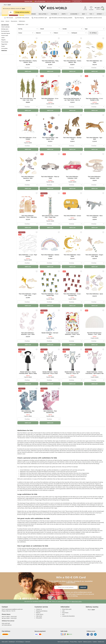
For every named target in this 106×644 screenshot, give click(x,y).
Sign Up (83, 587)
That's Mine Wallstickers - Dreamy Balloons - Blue (72, 62)
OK (11, 12)
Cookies (95, 642)
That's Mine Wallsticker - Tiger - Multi (95, 138)
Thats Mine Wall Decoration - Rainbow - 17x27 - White (95, 334)
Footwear (55, 14)
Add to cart (28, 71)
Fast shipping (79, 18)
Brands (34, 14)
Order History (40, 614)
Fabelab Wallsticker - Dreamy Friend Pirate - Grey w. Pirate (50, 373)
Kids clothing (43, 14)
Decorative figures (6, 33)
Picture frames (5, 42)
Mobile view (101, 642)
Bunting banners (5, 31)
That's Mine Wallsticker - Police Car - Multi (50, 177)
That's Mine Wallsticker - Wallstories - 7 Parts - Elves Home (28, 217)
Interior (100, 14)
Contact (5, 607)
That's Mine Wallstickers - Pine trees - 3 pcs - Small (28, 99)
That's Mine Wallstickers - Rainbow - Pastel (50, 256)
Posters (3, 46)
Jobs (63, 611)
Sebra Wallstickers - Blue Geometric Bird (28, 412)
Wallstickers (22, 21)
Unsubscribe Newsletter (68, 616)
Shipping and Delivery (42, 611)
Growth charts (5, 36)
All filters (93, 33)
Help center (39, 616)
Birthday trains (5, 29)
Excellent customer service (94, 18)
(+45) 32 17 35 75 (10, 611)
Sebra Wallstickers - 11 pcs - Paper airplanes (28, 256)
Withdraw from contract (8, 621)
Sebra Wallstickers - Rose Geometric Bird (50, 412)
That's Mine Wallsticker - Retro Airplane (95, 217)
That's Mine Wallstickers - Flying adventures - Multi (50, 62)
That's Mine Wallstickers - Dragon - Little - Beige (95, 256)
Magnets (3, 40)
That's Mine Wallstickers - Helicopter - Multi (95, 177)
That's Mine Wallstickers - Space (95, 294)
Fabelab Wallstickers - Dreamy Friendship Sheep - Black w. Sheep (28, 373)
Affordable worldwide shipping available (61, 18)
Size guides (39, 618)
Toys (92, 14)
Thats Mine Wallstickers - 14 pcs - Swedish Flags (50, 295)
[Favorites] (37, 38)
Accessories (75, 14)
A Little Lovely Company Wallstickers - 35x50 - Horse (72, 334)
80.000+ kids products (22, 18)
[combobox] (28, 68)
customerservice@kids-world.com (14, 609)
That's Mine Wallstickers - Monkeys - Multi (72, 138)
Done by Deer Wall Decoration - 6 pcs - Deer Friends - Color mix (72, 99)
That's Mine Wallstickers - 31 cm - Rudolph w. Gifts (95, 99)
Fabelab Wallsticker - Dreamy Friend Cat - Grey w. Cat (72, 373)
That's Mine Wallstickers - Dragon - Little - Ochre (28, 295)
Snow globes (4, 48)
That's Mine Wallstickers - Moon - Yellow (72, 256)
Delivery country (87, 642)
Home (2, 21)
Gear (84, 14)
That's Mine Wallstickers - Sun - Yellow (95, 62)
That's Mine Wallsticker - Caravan (72, 216)
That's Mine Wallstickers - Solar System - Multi (50, 138)
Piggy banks (4, 44)
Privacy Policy (73, 642)
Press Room (65, 613)
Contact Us (39, 609)
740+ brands (9, 18)
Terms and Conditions (63, 642)
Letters (3, 38)
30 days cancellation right (39, 18)
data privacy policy (77, 602)
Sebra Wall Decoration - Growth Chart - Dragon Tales (50, 217)
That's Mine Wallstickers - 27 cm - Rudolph (28, 138)
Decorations (14, 21)
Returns (38, 613)
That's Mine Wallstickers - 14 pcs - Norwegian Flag (72, 295)
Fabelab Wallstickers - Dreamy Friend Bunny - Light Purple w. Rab (95, 373)
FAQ (63, 614)
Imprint (80, 642)
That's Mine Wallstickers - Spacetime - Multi (28, 177)
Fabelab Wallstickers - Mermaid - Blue (50, 334)
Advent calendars (5, 27)
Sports (65, 14)
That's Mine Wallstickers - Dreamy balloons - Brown (28, 62)
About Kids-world (67, 609)
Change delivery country (22, 12)
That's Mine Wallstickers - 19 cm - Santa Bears (50, 99)
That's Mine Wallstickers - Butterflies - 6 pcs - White (28, 334)
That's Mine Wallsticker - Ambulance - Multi (72, 177)
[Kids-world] (53, 8)
